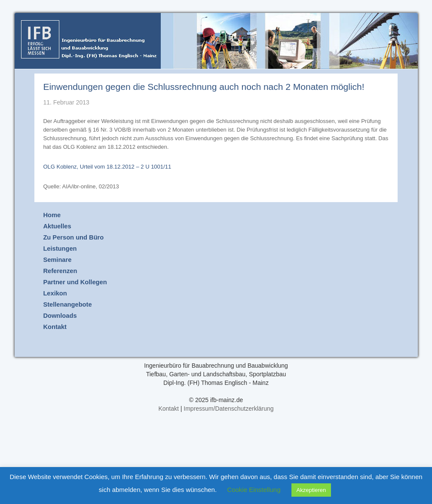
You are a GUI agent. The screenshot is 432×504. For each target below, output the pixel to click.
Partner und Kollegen (75, 282)
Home (52, 215)
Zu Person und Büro (73, 237)
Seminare (57, 260)
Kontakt (55, 327)
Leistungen (60, 249)
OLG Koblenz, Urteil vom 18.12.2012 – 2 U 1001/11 (107, 167)
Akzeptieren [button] (311, 490)
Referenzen (60, 271)
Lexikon (55, 293)
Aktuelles (57, 226)
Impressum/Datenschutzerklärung (228, 409)
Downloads (60, 316)
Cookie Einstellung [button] (254, 490)
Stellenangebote (67, 304)
